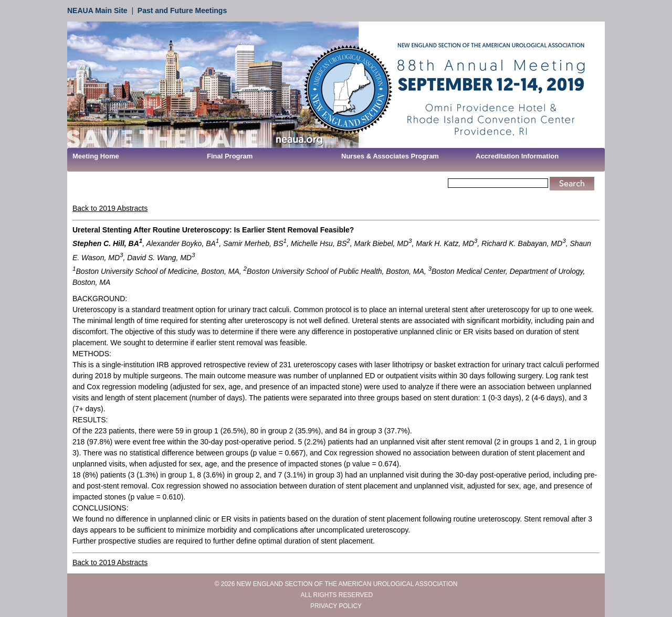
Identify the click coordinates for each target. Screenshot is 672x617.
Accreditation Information (517, 156)
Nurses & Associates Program (390, 156)
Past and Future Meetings (182, 10)
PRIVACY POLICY (336, 606)
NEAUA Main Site (97, 10)
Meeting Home (96, 156)
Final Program (230, 156)
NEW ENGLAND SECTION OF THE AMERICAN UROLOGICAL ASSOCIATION (347, 584)
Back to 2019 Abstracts (110, 208)
